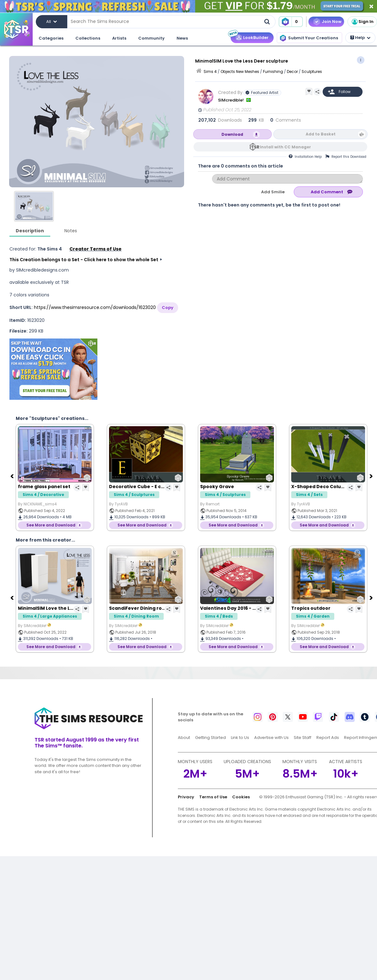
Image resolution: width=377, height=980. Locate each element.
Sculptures (312, 72)
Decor (292, 72)
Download (232, 134)
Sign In (362, 22)
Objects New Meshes (240, 72)
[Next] (372, 476)
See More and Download (51, 525)
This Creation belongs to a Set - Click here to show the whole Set (84, 260)
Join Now (332, 22)
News (182, 38)
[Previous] (13, 476)
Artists (119, 38)
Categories (51, 38)
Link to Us (240, 738)
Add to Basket (321, 134)
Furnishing (273, 72)
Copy (168, 308)
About (184, 738)
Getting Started (210, 738)
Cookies (241, 797)
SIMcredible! (231, 100)
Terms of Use (213, 797)
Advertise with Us (271, 738)
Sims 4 (210, 72)
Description (30, 231)
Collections (88, 38)
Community (151, 38)
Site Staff (303, 738)
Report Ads (328, 738)
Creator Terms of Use (96, 249)
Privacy (186, 797)
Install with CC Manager (285, 147)
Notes (71, 231)
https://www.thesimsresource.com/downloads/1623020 (95, 307)
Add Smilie (273, 192)
